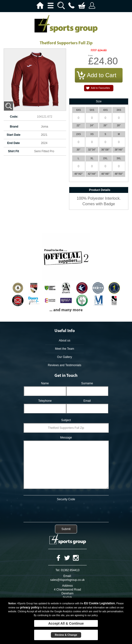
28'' (119, 125)
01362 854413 (70, 570)
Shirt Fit (13, 151)
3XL (119, 158)
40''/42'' (79, 174)
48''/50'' (119, 174)
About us (65, 341)
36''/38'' (105, 150)
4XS (105, 110)
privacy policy (30, 607)
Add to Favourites (100, 88)
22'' (78, 125)
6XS (79, 110)
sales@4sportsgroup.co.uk (67, 580)
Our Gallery (65, 357)
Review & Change (66, 635)
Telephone (45, 401)
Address (67, 586)
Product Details (100, 190)
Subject (66, 420)
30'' (78, 150)
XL (92, 158)
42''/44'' (92, 174)
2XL (105, 158)
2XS (79, 134)
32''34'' (92, 150)
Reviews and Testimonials (65, 365)
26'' (105, 125)
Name (45, 383)
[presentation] (66, 511)
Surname (87, 383)
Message (66, 438)
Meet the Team (65, 349)
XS (92, 134)
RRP (94, 50)
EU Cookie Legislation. (100, 603)
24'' (92, 125)
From (90, 56)
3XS (119, 110)
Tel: (58, 570)
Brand (14, 127)
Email (87, 401)
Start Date (13, 135)
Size (99, 101)
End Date (14, 143)
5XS (92, 110)
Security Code (66, 499)
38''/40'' (119, 150)
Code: (14, 117)
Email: (67, 576)
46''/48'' (105, 174)
